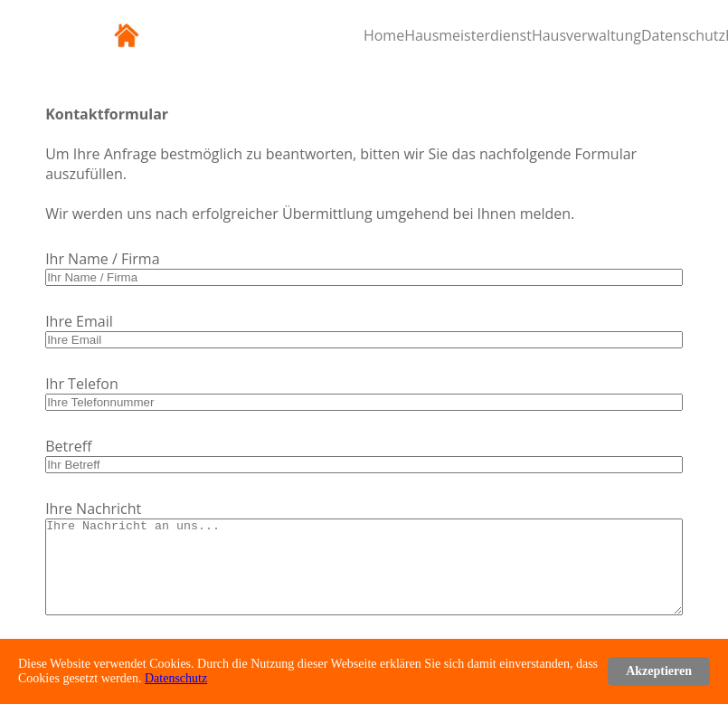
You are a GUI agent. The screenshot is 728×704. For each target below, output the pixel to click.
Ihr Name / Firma (102, 259)
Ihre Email (79, 321)
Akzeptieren (659, 671)
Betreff (68, 446)
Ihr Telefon (82, 384)
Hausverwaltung (586, 35)
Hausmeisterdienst (468, 35)
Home (384, 35)
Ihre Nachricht (93, 509)
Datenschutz (683, 35)
